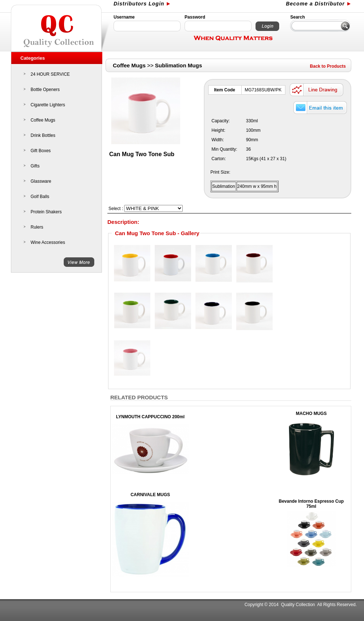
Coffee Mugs (43, 120)
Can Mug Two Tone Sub (142, 154)
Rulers (37, 227)
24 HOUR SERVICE (50, 74)
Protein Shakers (46, 212)
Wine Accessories (48, 242)
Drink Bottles (43, 135)
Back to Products (328, 66)
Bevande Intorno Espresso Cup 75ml (311, 504)
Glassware (41, 181)
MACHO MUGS (311, 414)
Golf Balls (40, 197)
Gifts (35, 166)
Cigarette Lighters (48, 105)
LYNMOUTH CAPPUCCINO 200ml (150, 417)
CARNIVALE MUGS (150, 495)
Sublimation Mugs (179, 65)
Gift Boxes (41, 151)
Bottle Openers (45, 90)
